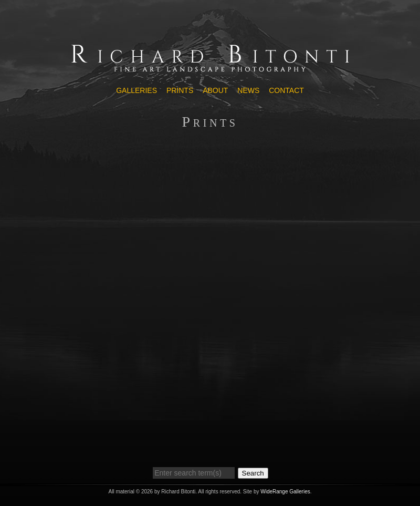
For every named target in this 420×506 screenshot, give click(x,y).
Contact (286, 90)
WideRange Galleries (285, 492)
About (215, 90)
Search (253, 473)
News (248, 90)
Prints (180, 90)
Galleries (136, 90)
